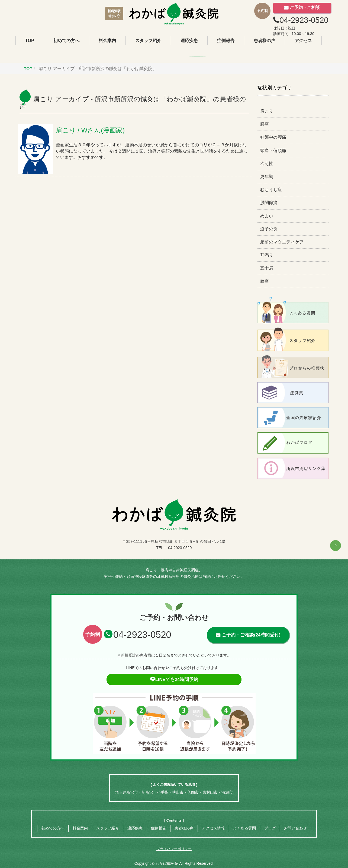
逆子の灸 (269, 229)
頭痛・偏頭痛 (273, 150)
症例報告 (226, 41)
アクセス (303, 41)
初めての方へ (66, 41)
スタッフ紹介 (148, 41)
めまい (267, 216)
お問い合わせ (295, 828)
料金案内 (107, 41)
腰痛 (265, 124)
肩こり (267, 111)
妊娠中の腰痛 (273, 137)
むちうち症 (271, 190)
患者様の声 (265, 41)
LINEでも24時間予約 (174, 680)
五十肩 (267, 268)
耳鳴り (267, 255)
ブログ (270, 828)
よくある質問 (244, 828)
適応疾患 (189, 41)
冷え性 (267, 164)
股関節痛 (269, 203)
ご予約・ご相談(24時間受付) (251, 635)
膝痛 (265, 281)
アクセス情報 (213, 828)
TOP (30, 41)
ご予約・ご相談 (305, 7)
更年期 (267, 177)
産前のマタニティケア (282, 242)
